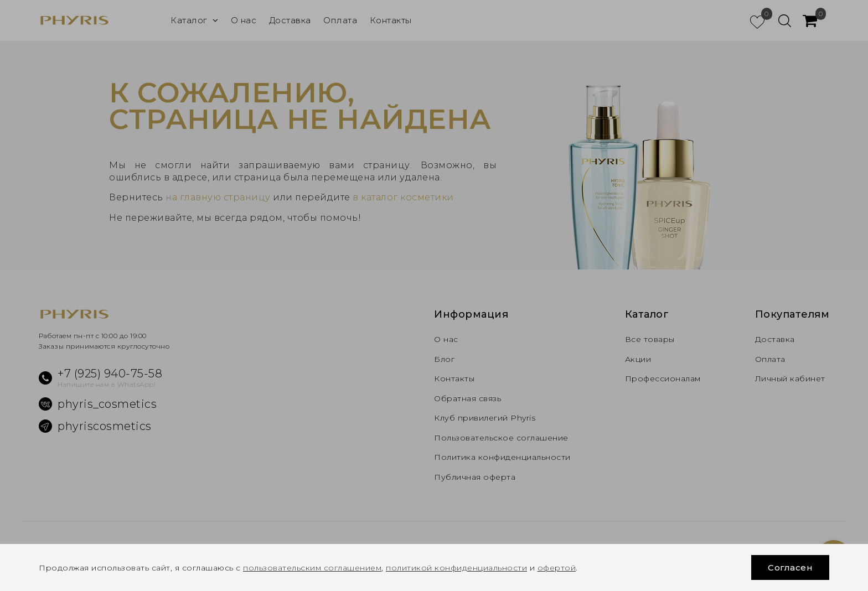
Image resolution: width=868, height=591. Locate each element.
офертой (557, 568)
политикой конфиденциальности (456, 568)
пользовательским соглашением (312, 568)
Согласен (790, 567)
